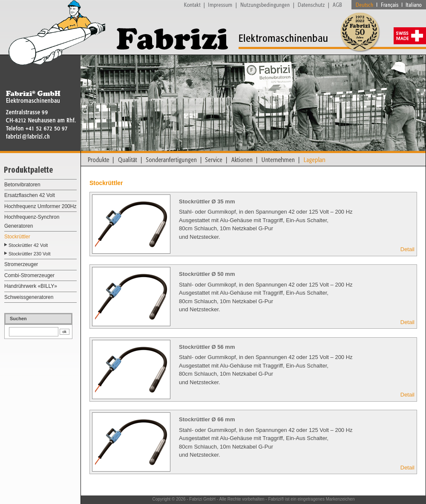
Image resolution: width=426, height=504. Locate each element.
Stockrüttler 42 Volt (28, 245)
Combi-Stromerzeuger (29, 275)
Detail (407, 249)
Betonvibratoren (22, 185)
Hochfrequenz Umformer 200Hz (40, 206)
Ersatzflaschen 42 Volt (30, 195)
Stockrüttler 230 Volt (29, 254)
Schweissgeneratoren (29, 297)
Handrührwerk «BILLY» (31, 286)
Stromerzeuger (21, 264)
